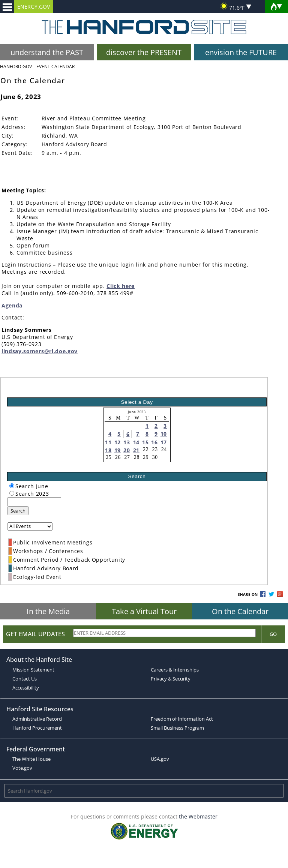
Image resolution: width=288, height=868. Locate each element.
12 (118, 442)
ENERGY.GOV (34, 7)
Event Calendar (55, 67)
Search (18, 511)
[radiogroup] (12, 486)
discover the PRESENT (144, 52)
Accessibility (26, 688)
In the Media (48, 611)
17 (164, 442)
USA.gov (160, 759)
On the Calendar (240, 611)
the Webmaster (198, 816)
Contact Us (25, 679)
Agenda (12, 305)
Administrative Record (37, 719)
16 (154, 442)
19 (118, 450)
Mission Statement (33, 670)
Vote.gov (22, 768)
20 (127, 450)
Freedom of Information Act (182, 719)
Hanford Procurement (37, 728)
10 (164, 434)
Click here (121, 286)
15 (145, 442)
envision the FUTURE (241, 52)
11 (108, 442)
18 (108, 450)
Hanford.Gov (16, 67)
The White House (31, 759)
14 (136, 442)
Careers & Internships (175, 670)
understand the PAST (47, 52)
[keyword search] (34, 502)
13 (127, 442)
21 (136, 450)
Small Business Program (177, 728)
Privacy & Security (171, 679)
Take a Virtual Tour (144, 611)
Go (273, 634)
